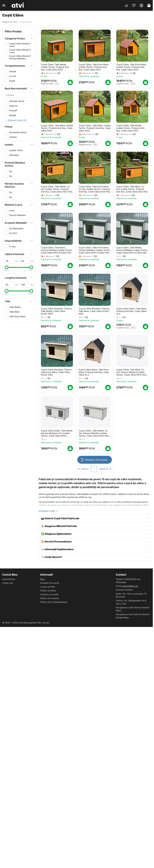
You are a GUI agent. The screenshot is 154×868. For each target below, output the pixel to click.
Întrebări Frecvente (50, 583)
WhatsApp (121, 582)
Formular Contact (124, 590)
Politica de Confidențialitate (54, 602)
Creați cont (8, 583)
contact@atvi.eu (130, 586)
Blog (42, 579)
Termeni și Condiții (49, 594)
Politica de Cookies (50, 598)
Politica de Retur (48, 591)
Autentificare (9, 579)
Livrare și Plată (47, 587)
